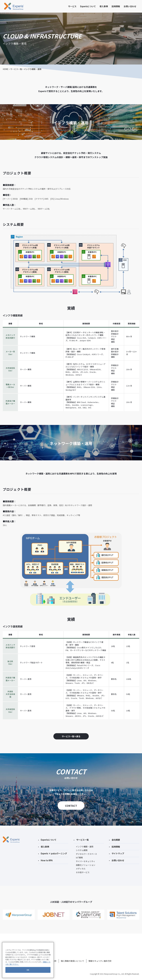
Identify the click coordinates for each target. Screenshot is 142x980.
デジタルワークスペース (86, 851)
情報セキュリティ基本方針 (100, 958)
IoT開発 (79, 855)
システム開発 (82, 848)
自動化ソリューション (86, 862)
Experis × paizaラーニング (53, 851)
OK (28, 977)
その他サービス (83, 870)
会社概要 (115, 837)
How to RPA (45, 858)
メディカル (81, 866)
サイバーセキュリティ (85, 859)
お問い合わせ (130, 6)
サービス (72, 6)
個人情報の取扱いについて (73, 958)
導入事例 (104, 6)
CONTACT (71, 806)
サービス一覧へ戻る (71, 736)
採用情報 (116, 6)
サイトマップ (117, 851)
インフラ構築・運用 (85, 844)
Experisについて (88, 6)
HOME (6, 69)
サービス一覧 (16, 69)
